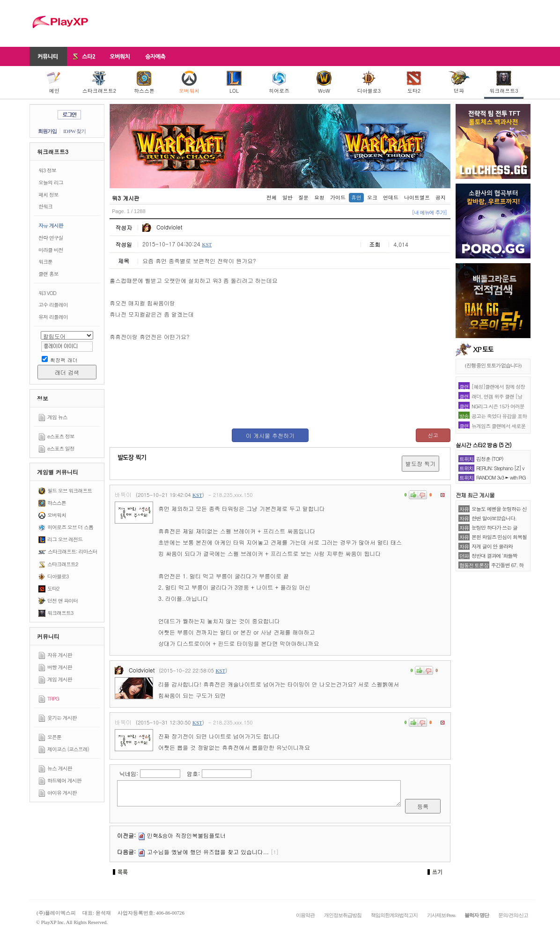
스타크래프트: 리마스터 (72, 551)
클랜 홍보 (48, 274)
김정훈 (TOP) (490, 459)
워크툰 (45, 262)
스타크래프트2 (99, 82)
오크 (372, 197)
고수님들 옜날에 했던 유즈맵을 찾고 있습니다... (208, 852)
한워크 (45, 206)
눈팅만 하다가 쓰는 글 (494, 528)
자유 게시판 (51, 225)
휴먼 (356, 197)
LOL (234, 82)
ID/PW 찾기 (74, 131)
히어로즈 (279, 82)
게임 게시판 (60, 679)
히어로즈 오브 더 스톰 (70, 527)
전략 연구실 (51, 238)
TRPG (53, 698)
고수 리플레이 (53, 305)
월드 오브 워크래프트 (70, 491)
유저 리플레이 (53, 317)
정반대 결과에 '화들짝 (494, 556)
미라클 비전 (51, 250)
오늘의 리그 (51, 182)
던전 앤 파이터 (63, 601)
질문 (303, 197)
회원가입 (47, 131)
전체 (272, 197)
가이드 (338, 197)
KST (207, 244)
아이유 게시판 (62, 793)
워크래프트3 (504, 82)
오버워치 (189, 82)
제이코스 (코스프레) (68, 749)
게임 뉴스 (57, 417)
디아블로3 (369, 82)
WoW (324, 82)
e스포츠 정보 (61, 436)
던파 (459, 82)
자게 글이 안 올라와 (492, 546)
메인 (54, 82)
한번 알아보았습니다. (494, 518)
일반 (287, 197)
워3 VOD (47, 293)
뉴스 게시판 (60, 768)
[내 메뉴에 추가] (429, 212)
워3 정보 (47, 170)
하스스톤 (144, 82)
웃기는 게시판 (62, 718)
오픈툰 (54, 737)
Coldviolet (162, 227)
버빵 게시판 (60, 667)
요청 (319, 197)
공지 (441, 197)
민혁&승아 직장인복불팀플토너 (186, 835)
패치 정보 (48, 195)
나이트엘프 (417, 197)
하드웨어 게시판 (64, 780)
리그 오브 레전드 (65, 539)
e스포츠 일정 (61, 448)
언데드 (391, 197)
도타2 (414, 82)
